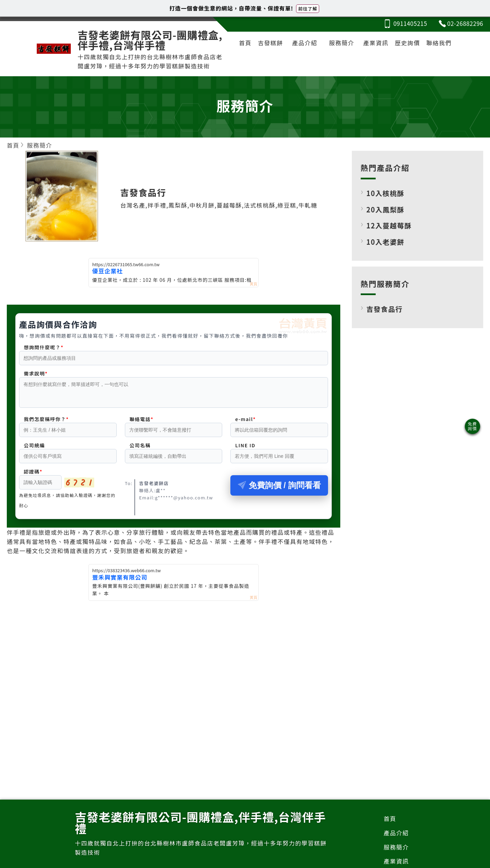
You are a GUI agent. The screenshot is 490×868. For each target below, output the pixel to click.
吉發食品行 (385, 309)
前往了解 (308, 9)
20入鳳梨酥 (386, 210)
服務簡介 (342, 43)
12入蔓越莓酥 (389, 226)
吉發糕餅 (271, 43)
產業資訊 (376, 43)
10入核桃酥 (386, 193)
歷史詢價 (407, 43)
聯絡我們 (439, 43)
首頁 (245, 43)
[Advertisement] (174, 656)
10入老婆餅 (386, 242)
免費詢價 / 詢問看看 (279, 489)
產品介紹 (305, 43)
